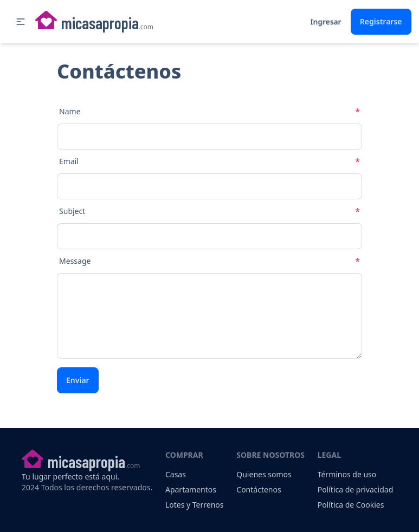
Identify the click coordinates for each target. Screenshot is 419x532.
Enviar (78, 380)
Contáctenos (259, 489)
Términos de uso (347, 474)
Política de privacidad (356, 489)
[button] (21, 22)
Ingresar (326, 21)
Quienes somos (264, 474)
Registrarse (381, 21)
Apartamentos (191, 489)
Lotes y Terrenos (195, 505)
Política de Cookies (351, 505)
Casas (176, 474)
